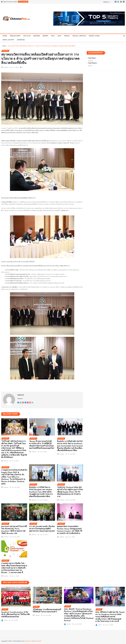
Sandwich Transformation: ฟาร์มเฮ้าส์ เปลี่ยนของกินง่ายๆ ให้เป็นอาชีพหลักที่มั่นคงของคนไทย (16, 615)
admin (6, 620)
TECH (53, 36)
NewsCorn (29, 641)
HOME (5, 36)
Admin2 (6, 67)
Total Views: (92, 58)
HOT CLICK (27, 36)
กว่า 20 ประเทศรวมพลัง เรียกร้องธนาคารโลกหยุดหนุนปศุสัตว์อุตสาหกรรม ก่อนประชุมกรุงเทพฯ (42, 529)
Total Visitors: (93, 63)
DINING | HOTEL (94, 36)
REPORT (45, 36)
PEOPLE (67, 36)
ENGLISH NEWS (15, 36)
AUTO (59, 36)
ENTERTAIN (21, 40)
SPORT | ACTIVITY (8, 40)
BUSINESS (37, 36)
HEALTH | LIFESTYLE (79, 36)
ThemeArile (38, 641)
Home (4, 46)
